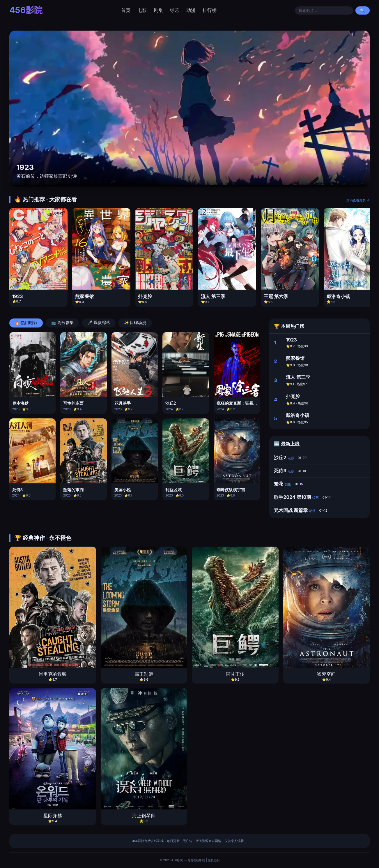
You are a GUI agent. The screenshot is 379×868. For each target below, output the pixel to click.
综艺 (175, 10)
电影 (142, 10)
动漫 (191, 10)
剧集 (158, 10)
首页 (126, 10)
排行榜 (210, 10)
